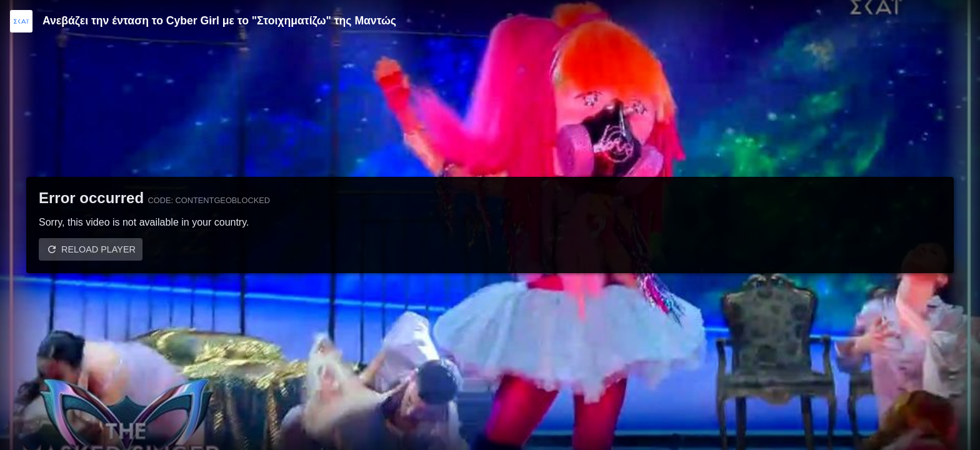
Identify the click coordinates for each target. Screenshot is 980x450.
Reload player (98, 249)
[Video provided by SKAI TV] (21, 21)
